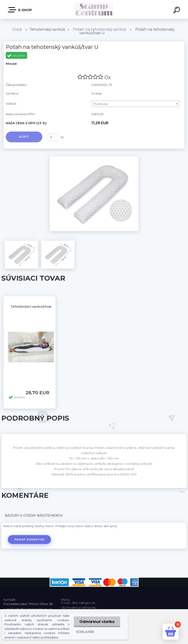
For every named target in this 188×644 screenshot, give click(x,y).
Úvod (17, 29)
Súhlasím (85, 632)
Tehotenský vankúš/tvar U (33, 306)
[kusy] (53, 137)
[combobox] (135, 104)
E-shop (20, 10)
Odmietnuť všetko (97, 622)
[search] (177, 11)
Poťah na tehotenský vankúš (100, 29)
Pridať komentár (29, 540)
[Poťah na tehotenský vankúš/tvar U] (94, 158)
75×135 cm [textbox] (101, 104)
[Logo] (94, 9)
